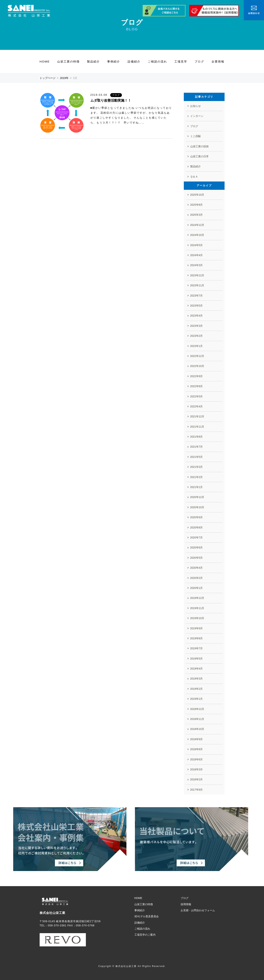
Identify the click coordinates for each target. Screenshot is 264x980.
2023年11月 (197, 285)
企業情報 (218, 61)
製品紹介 (93, 61)
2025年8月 (197, 205)
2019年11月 (197, 608)
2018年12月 (197, 709)
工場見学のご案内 (145, 935)
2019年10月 (197, 618)
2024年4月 (197, 255)
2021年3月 (197, 467)
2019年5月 (197, 659)
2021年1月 (197, 487)
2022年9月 (197, 376)
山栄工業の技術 (199, 146)
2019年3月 (197, 679)
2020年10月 (197, 507)
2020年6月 (197, 548)
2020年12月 (197, 497)
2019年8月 (197, 638)
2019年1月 (197, 699)
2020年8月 (197, 527)
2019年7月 (197, 648)
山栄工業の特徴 (68, 61)
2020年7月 (197, 537)
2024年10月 (197, 235)
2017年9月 (197, 790)
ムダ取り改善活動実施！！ (111, 100)
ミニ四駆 (195, 136)
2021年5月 (197, 457)
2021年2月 (197, 477)
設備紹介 (134, 61)
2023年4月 (197, 316)
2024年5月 (197, 245)
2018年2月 (197, 779)
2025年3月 (197, 215)
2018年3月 (197, 769)
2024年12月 (197, 225)
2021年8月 (197, 437)
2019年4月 (197, 669)
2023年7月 (197, 296)
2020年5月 (197, 558)
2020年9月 (197, 517)
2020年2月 (197, 578)
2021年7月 (197, 447)
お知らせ (195, 106)
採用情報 (186, 904)
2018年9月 (197, 739)
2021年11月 (197, 427)
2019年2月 (197, 689)
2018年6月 (197, 759)
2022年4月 (197, 406)
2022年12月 (197, 356)
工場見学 (181, 61)
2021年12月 (197, 416)
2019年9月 (197, 628)
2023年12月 (197, 275)
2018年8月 (197, 749)
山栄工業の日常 (199, 156)
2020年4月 (197, 568)
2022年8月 (197, 386)
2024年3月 (197, 265)
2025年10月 (197, 195)
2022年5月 (197, 396)
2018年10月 (197, 729)
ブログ (199, 61)
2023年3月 (197, 326)
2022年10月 (197, 366)
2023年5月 (197, 306)
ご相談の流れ (157, 61)
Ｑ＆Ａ (194, 177)
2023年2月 (197, 336)
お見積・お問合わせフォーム (198, 910)
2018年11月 (197, 719)
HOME (45, 61)
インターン (197, 116)
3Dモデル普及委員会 (147, 916)
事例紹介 (114, 61)
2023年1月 (197, 346)
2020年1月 (197, 588)
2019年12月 (197, 598)
